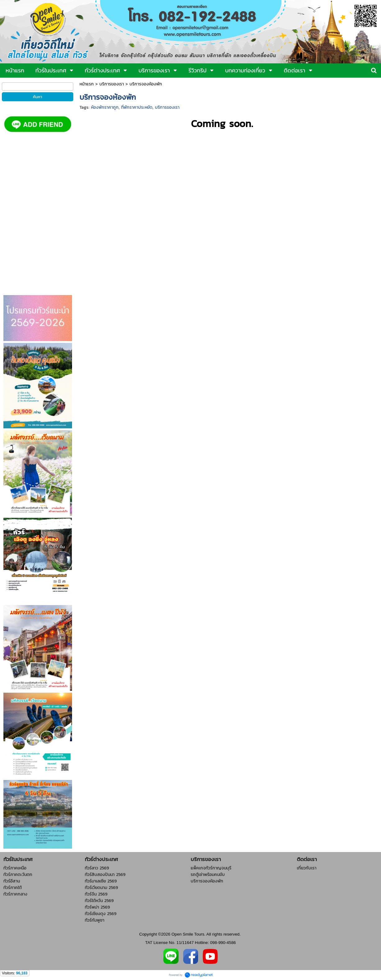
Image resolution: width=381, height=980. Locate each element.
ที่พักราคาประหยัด (137, 107)
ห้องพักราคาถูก (105, 107)
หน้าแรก (87, 84)
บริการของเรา (112, 84)
